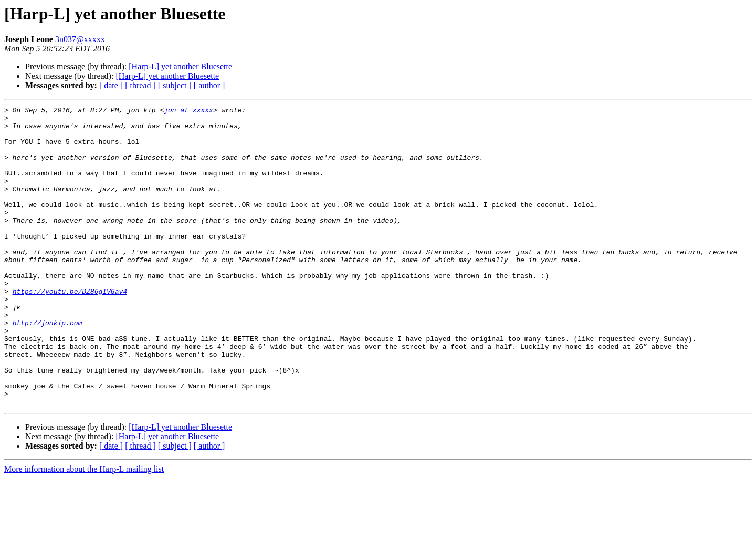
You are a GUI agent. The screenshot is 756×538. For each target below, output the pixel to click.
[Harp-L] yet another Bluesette (180, 66)
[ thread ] (140, 85)
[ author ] (209, 85)
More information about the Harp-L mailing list (84, 529)
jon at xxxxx (188, 111)
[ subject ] (175, 85)
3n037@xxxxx (80, 39)
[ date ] (111, 85)
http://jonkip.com (48, 367)
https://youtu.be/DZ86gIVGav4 (70, 329)
